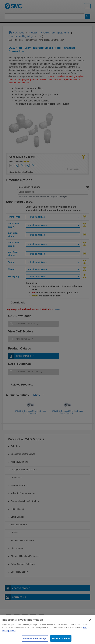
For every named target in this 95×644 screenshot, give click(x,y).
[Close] (90, 625)
